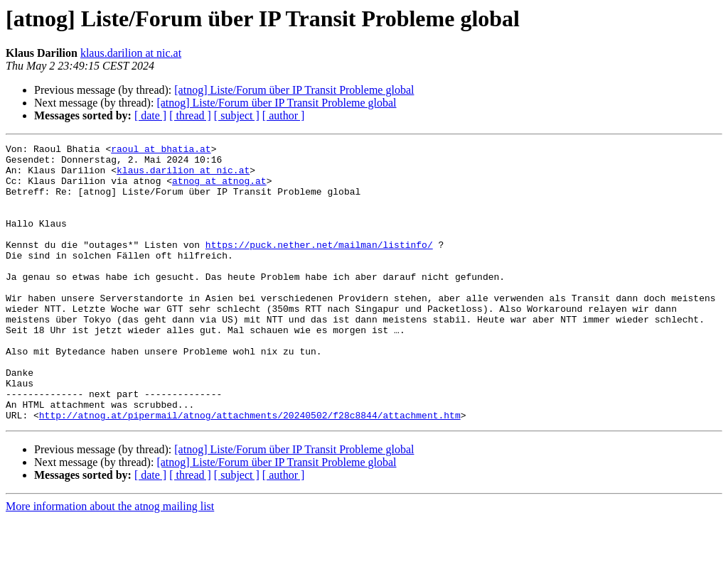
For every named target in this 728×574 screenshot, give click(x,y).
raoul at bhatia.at (161, 151)
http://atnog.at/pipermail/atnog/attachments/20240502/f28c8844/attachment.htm (250, 470)
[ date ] (150, 115)
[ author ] (284, 115)
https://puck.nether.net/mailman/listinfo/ (319, 266)
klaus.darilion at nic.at (131, 53)
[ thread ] (190, 115)
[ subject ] (237, 115)
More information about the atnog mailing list (110, 562)
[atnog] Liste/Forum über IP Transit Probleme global (294, 90)
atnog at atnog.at (219, 189)
